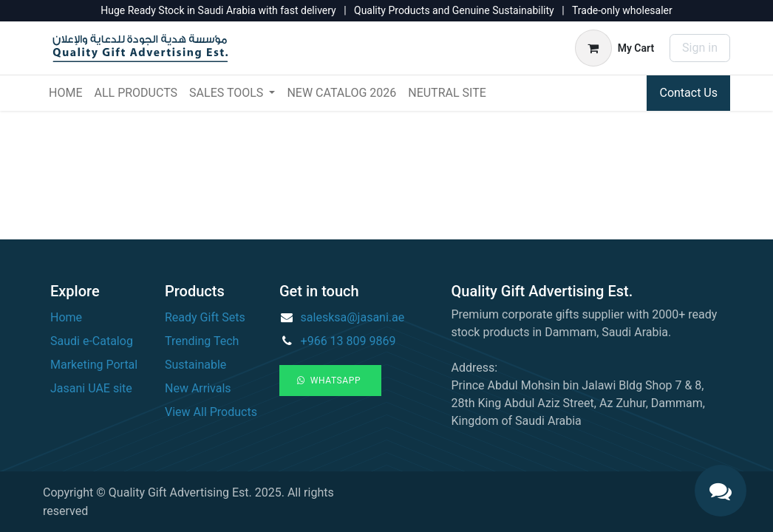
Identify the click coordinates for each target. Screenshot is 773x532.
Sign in (700, 48)
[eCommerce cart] (614, 48)
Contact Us (688, 93)
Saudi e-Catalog (92, 341)
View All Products (211, 412)
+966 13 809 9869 (348, 341)
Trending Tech (202, 341)
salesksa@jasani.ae (353, 317)
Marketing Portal (94, 365)
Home (66, 317)
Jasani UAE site (91, 388)
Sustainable (195, 365)
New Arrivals (198, 388)
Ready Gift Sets (205, 317)
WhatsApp (330, 381)
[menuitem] (65, 93)
